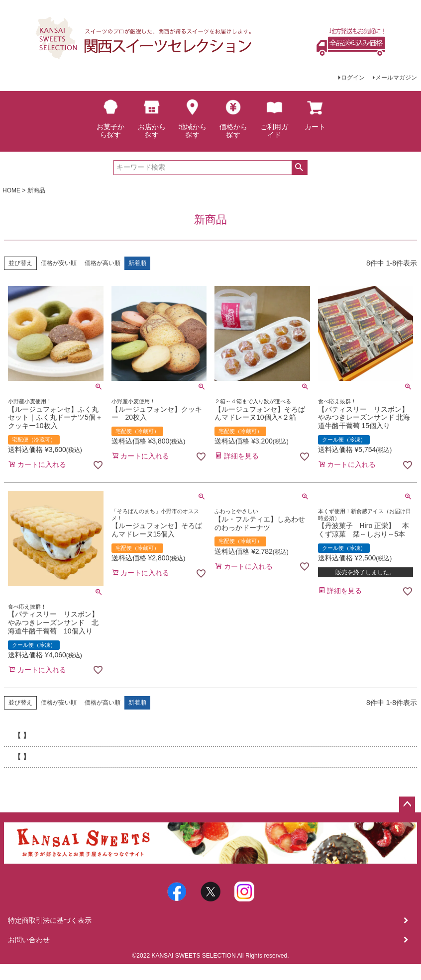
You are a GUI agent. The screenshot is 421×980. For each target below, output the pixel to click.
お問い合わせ (29, 940)
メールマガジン (396, 78)
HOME (11, 190)
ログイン (353, 78)
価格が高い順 (103, 263)
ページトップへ (407, 804)
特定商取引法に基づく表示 (50, 920)
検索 (299, 168)
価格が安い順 (59, 263)
